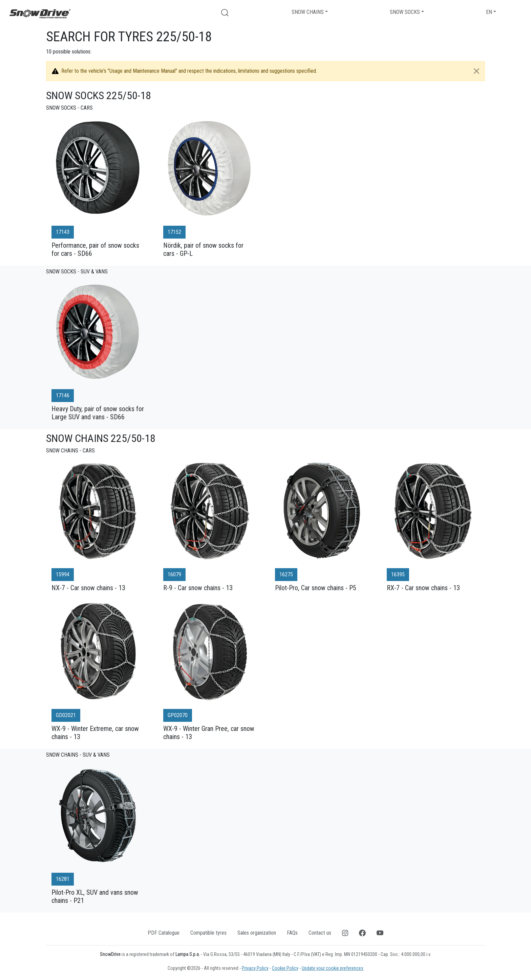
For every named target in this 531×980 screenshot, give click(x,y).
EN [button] (489, 12)
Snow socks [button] (405, 12)
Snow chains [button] (308, 12)
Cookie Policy (285, 968)
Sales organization (257, 933)
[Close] (476, 71)
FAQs (292, 933)
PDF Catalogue (164, 933)
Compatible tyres (208, 933)
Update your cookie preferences (333, 968)
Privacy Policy (255, 968)
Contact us (320, 933)
